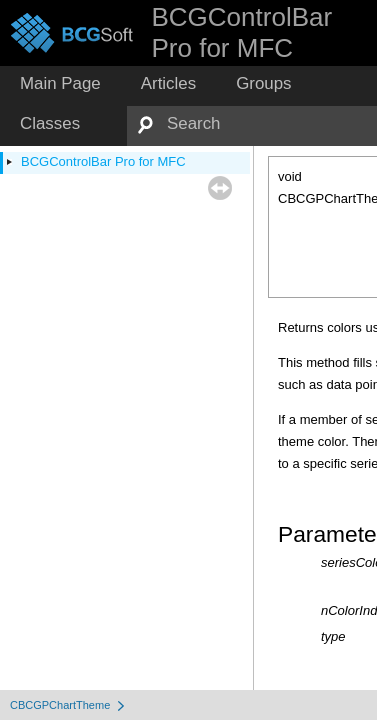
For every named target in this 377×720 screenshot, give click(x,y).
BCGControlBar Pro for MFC (103, 161)
